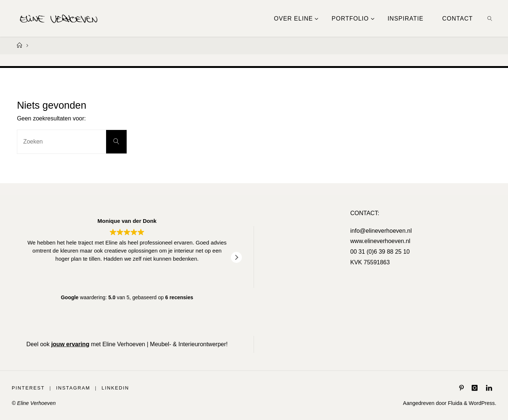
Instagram (73, 388)
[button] (236, 257)
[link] (490, 18)
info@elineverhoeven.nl (381, 231)
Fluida (454, 403)
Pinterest (28, 388)
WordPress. (482, 403)
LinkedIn (115, 388)
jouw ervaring (70, 344)
